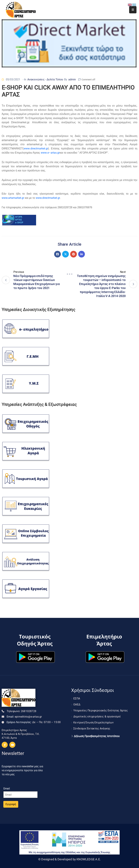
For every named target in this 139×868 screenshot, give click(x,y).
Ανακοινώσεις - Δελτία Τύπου (45, 79)
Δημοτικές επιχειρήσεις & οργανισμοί (97, 716)
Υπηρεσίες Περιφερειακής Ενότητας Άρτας (101, 710)
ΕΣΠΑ (77, 698)
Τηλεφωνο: (21, 711)
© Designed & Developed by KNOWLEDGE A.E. (69, 859)
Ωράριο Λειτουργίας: (34, 722)
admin (72, 79)
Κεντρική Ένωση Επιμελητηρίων (93, 722)
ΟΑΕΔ (77, 704)
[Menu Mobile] (133, 10)
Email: (24, 717)
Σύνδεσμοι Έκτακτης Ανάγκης (92, 729)
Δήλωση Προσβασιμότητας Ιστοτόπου (97, 736)
